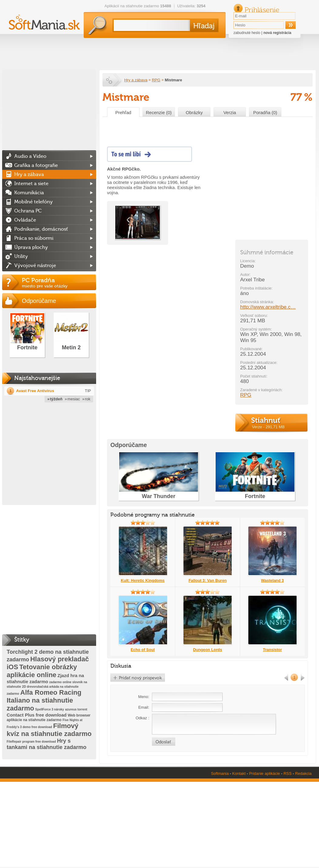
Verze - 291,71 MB (268, 427)
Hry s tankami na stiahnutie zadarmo (47, 744)
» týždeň (55, 399)
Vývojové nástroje (35, 266)
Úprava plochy (31, 247)
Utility (21, 256)
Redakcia (303, 773)
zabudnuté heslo (247, 33)
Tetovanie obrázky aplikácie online (42, 671)
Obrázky (194, 112)
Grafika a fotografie (36, 165)
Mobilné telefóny (34, 202)
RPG (156, 80)
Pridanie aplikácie (264, 773)
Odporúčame (39, 301)
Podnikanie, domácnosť (41, 229)
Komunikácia (29, 193)
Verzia (230, 112)
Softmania (220, 773)
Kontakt (239, 773)
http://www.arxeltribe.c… (268, 307)
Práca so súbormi (34, 238)
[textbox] (151, 25)
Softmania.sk (110, 80)
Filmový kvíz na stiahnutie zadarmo (49, 730)
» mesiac (72, 399)
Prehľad (123, 112)
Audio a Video (30, 156)
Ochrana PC (28, 211)
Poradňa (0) (265, 112)
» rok (86, 399)
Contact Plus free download (37, 715)
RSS (288, 773)
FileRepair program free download (31, 742)
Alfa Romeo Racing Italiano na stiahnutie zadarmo (44, 700)
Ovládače (25, 220)
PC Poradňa (59, 283)
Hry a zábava (136, 80)
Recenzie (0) (159, 112)
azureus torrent (76, 709)
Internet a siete (31, 184)
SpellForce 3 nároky (50, 709)
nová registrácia (277, 33)
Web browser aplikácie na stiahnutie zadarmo (49, 718)
